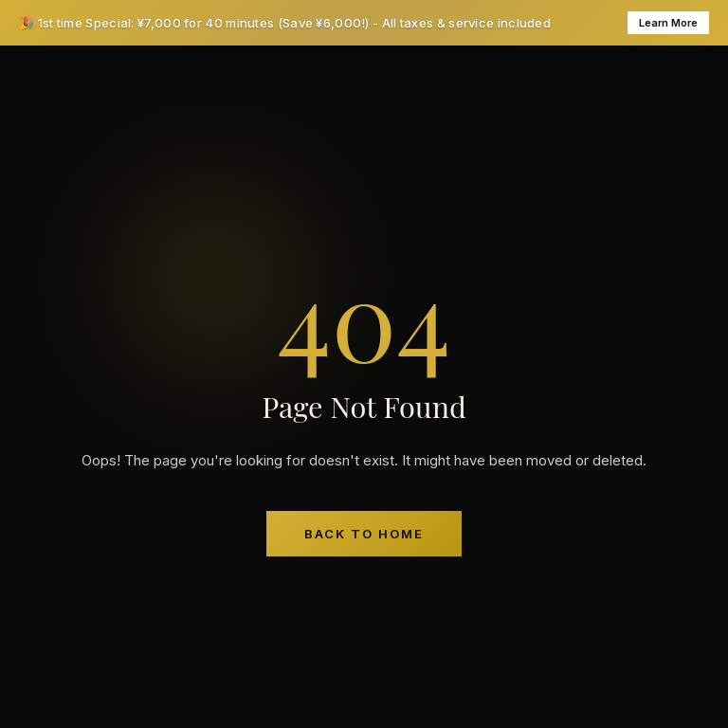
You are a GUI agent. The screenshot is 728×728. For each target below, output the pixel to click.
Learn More (668, 23)
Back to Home (364, 534)
